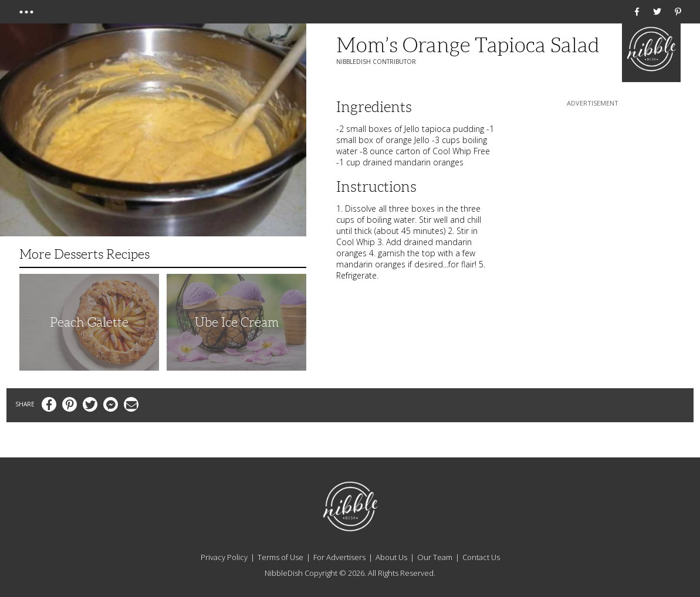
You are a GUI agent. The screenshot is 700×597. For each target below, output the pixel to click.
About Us (391, 557)
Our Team (435, 557)
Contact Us (481, 557)
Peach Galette (89, 322)
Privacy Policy (224, 557)
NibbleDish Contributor (376, 62)
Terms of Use (280, 557)
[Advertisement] (593, 182)
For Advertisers (339, 557)
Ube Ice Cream (237, 322)
